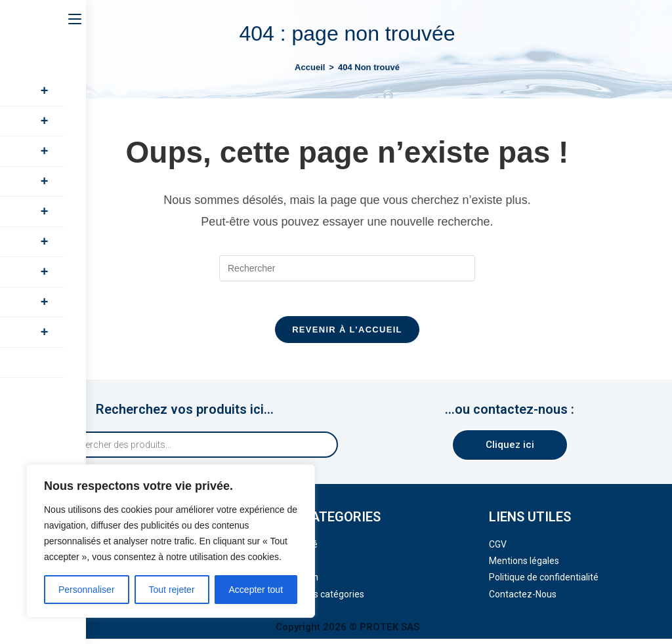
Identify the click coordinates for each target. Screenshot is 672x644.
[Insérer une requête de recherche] (347, 268)
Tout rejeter (172, 590)
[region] (171, 541)
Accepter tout (256, 590)
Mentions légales (524, 566)
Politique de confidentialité (544, 583)
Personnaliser (87, 590)
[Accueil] (310, 67)
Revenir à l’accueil (347, 335)
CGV (498, 550)
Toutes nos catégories (318, 599)
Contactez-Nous (523, 599)
